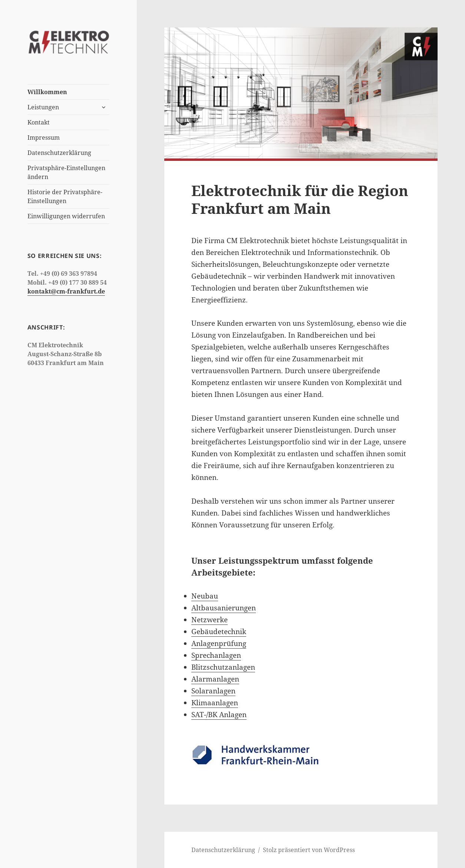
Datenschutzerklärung (59, 153)
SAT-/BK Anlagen (219, 715)
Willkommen (47, 92)
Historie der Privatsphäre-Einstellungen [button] (65, 196)
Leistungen (43, 107)
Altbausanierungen (224, 608)
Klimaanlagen (215, 703)
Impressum (44, 138)
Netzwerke (210, 620)
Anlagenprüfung (219, 643)
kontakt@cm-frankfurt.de (66, 291)
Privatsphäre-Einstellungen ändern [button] (66, 172)
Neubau (205, 596)
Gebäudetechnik (219, 632)
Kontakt (39, 122)
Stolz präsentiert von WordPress (309, 850)
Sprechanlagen (216, 655)
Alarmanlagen (215, 679)
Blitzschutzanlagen (223, 667)
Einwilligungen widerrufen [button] (66, 216)
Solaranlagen (213, 691)
